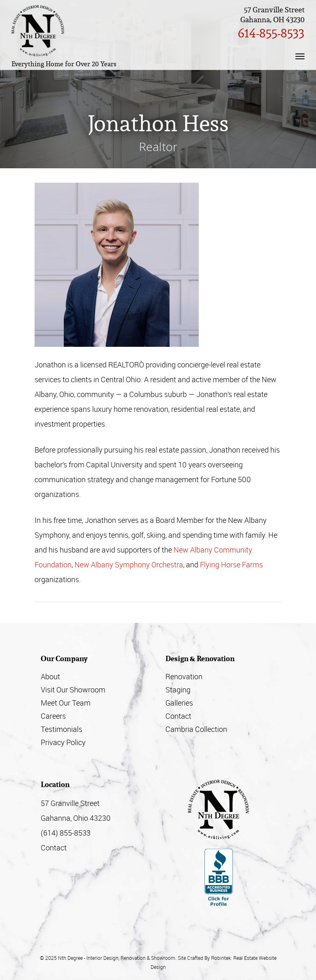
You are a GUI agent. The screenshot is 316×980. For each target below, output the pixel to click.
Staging (178, 690)
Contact (178, 716)
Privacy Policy (63, 742)
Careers (53, 716)
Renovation (184, 676)
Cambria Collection (196, 729)
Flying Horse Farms (231, 564)
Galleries (179, 703)
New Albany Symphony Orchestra (129, 564)
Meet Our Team (66, 703)
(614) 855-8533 (66, 833)
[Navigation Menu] (300, 56)
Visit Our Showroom (73, 690)
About (50, 676)
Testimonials (62, 729)
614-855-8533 (271, 33)
